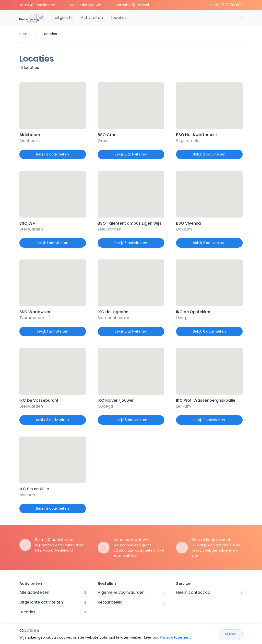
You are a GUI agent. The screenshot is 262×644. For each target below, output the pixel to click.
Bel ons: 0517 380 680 (225, 5)
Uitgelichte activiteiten (41, 602)
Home (24, 34)
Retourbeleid (110, 602)
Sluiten (231, 634)
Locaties (119, 18)
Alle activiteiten (34, 592)
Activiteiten (92, 18)
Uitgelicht (64, 18)
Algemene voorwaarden (121, 592)
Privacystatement (175, 637)
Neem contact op (193, 592)
